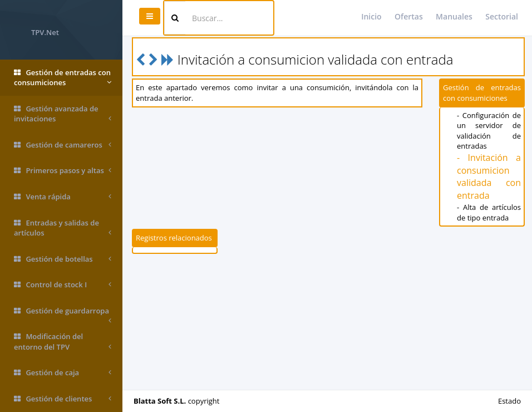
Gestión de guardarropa (63, 315)
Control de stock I (63, 285)
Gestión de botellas (63, 259)
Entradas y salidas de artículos (63, 228)
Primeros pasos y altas (63, 171)
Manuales (454, 16)
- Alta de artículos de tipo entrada (489, 212)
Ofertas (409, 16)
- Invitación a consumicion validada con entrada (489, 177)
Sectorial (502, 16)
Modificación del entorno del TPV (63, 342)
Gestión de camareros (63, 145)
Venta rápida (63, 197)
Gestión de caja (63, 373)
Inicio (371, 16)
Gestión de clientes (63, 399)
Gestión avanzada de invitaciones (63, 114)
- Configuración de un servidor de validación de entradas (489, 131)
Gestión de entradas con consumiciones (63, 78)
